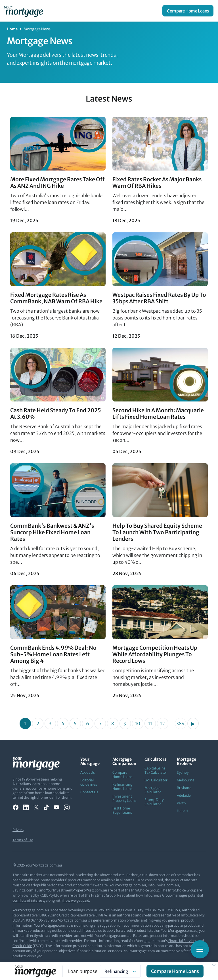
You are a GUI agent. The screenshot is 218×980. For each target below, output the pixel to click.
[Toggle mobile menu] (200, 949)
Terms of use (23, 840)
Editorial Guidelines (89, 782)
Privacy (18, 830)
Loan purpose (83, 971)
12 (163, 724)
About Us (88, 772)
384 (180, 724)
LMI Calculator (156, 780)
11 (150, 724)
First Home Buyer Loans (122, 810)
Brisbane (184, 788)
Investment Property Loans (124, 798)
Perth (181, 803)
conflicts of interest (28, 900)
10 (138, 724)
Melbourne (186, 780)
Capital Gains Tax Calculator (156, 770)
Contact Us (89, 792)
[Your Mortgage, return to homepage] (24, 11)
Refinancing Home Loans (122, 786)
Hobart (183, 811)
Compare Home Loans (188, 11)
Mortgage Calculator (153, 790)
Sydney (183, 772)
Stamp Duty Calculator (154, 802)
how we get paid (76, 900)
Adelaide (184, 795)
